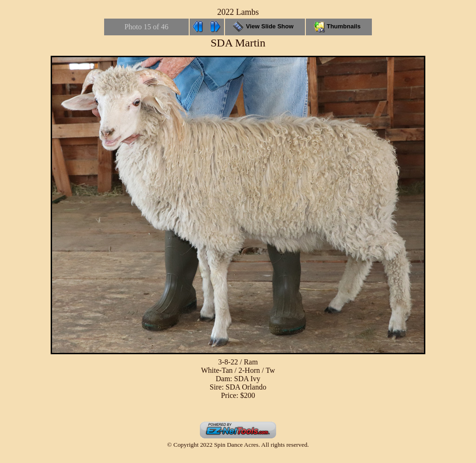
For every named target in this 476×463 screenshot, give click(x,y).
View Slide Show (265, 26)
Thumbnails (339, 26)
